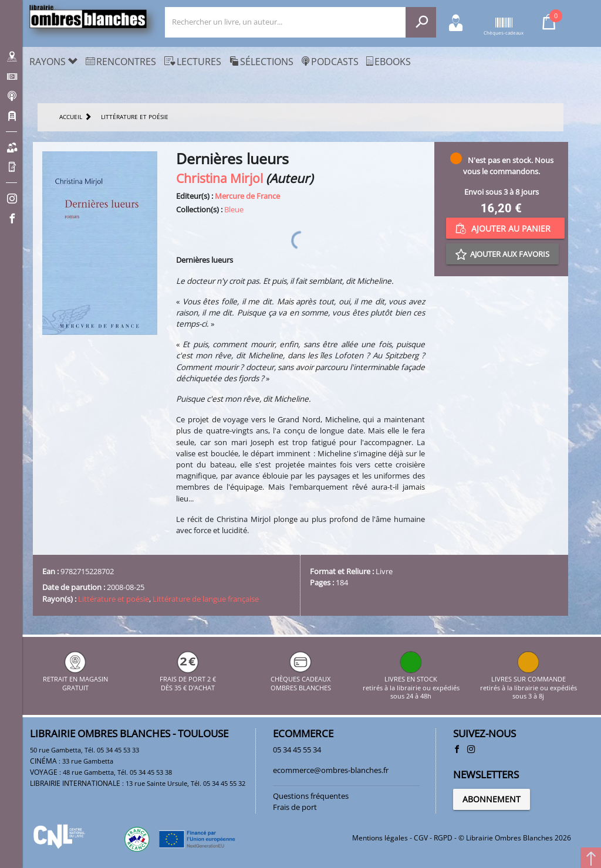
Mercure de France (247, 196)
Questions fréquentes (311, 796)
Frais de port (295, 807)
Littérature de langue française (206, 599)
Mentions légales (380, 838)
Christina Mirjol (220, 178)
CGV (421, 838)
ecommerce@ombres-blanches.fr (331, 770)
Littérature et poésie (114, 599)
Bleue (234, 209)
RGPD (443, 838)
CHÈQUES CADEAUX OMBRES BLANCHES (301, 679)
